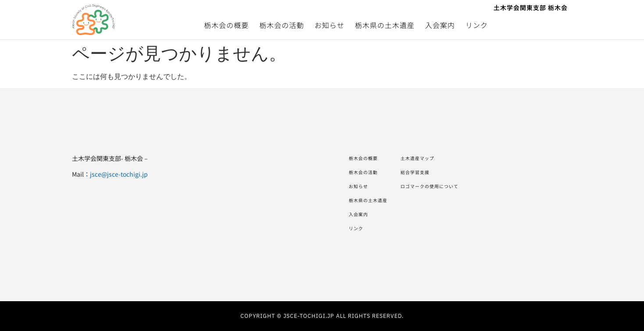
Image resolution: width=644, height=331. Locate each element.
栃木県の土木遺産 (385, 25)
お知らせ (329, 25)
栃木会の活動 (282, 25)
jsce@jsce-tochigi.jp (119, 174)
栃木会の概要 (226, 25)
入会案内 (440, 25)
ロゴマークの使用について (454, 186)
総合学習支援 (434, 172)
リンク (477, 25)
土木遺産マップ (438, 158)
